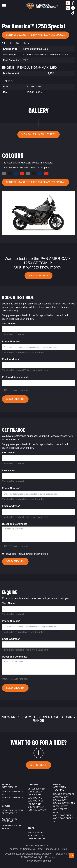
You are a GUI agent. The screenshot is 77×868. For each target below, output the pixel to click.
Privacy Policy (33, 861)
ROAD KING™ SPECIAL (64, 794)
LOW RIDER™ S (35, 798)
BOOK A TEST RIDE (38, 276)
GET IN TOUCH (38, 765)
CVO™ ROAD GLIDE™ (63, 815)
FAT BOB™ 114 (34, 795)
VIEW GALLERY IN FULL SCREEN (38, 134)
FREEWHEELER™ (36, 832)
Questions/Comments (15, 524)
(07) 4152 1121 (43, 846)
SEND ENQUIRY (15, 399)
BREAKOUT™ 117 (36, 807)
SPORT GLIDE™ (35, 792)
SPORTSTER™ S (10, 813)
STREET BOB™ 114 (36, 789)
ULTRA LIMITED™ (61, 806)
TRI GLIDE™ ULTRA (37, 838)
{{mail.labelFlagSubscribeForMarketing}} (25, 554)
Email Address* (11, 359)
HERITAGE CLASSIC (37, 810)
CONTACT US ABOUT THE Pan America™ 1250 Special (36, 35)
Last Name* (9, 470)
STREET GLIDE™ (61, 797)
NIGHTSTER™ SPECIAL (13, 810)
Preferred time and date (16, 377)
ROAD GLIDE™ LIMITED (64, 803)
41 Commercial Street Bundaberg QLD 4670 (44, 849)
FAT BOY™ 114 (34, 804)
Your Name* (9, 324)
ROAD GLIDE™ (60, 800)
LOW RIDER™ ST (35, 801)
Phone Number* (11, 341)
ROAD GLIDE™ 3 (35, 835)
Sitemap (47, 861)
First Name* (9, 453)
